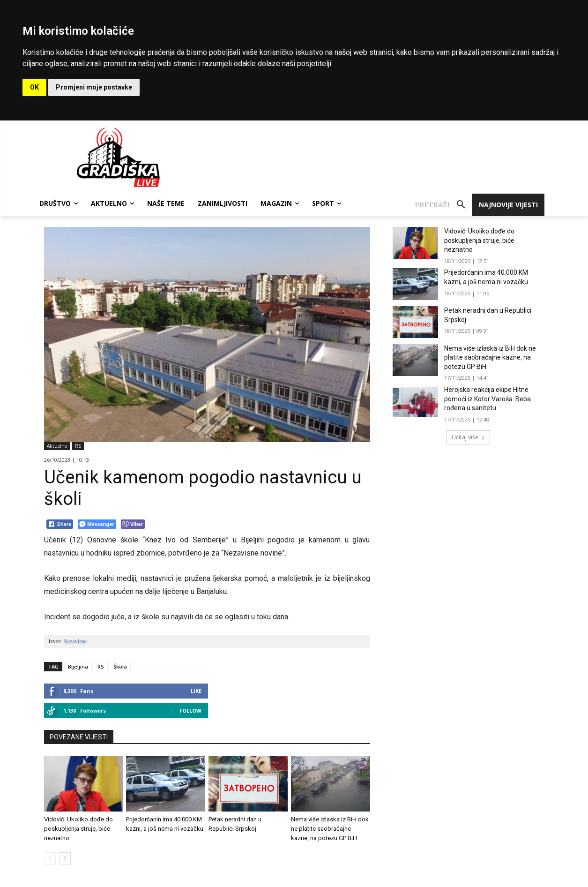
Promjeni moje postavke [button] (94, 87)
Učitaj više (468, 437)
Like (196, 691)
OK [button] (34, 87)
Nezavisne (75, 641)
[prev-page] (50, 858)
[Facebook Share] (60, 524)
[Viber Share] (133, 524)
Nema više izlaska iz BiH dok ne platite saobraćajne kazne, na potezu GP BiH (330, 829)
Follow (190, 710)
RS (78, 446)
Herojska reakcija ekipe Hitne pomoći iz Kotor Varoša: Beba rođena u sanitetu (488, 399)
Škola (120, 666)
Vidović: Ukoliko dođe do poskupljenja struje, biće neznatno (78, 829)
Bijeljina (78, 666)
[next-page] (65, 858)
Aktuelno (57, 446)
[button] (443, 205)
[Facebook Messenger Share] (97, 524)
